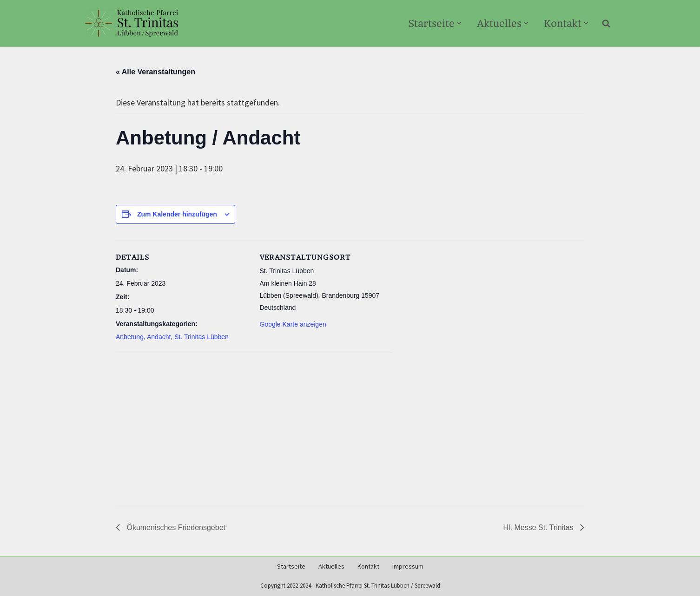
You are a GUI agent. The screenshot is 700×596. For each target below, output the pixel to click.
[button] (459, 23)
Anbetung (130, 337)
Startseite (291, 567)
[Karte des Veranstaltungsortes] (254, 426)
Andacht (159, 337)
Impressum (408, 567)
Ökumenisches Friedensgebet (175, 527)
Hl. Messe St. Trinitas (539, 527)
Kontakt (368, 567)
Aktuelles (331, 567)
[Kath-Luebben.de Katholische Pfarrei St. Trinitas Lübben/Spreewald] (132, 23)
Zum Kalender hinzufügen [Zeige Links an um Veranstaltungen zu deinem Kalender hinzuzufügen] (177, 214)
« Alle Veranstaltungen (155, 72)
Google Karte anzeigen (293, 324)
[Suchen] (606, 23)
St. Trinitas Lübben (201, 337)
